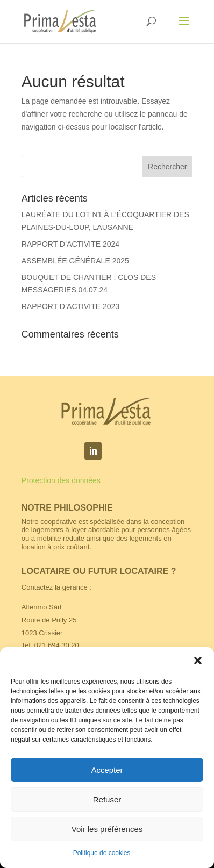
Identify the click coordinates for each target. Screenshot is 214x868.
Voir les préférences (107, 829)
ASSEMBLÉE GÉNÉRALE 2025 (75, 261)
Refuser (107, 799)
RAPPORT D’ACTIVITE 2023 (70, 306)
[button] (198, 661)
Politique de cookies (102, 853)
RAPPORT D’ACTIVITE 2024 (70, 244)
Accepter (107, 770)
